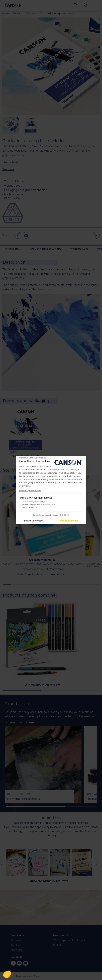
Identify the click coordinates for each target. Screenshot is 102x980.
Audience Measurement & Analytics (39, 504)
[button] (7, 974)
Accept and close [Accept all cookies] (69, 521)
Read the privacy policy (30, 491)
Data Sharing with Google (34, 501)
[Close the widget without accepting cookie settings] (32, 458)
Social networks (29, 507)
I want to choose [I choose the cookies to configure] (33, 521)
